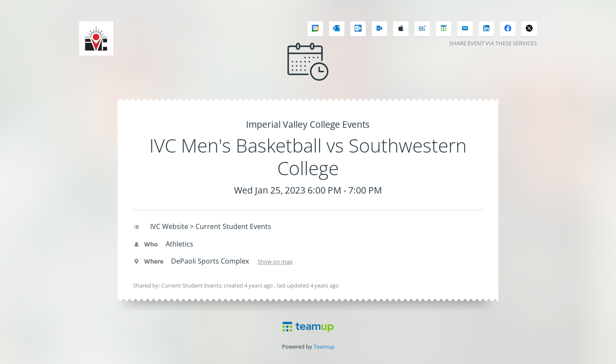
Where (148, 261)
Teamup (324, 346)
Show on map (275, 261)
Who (145, 244)
